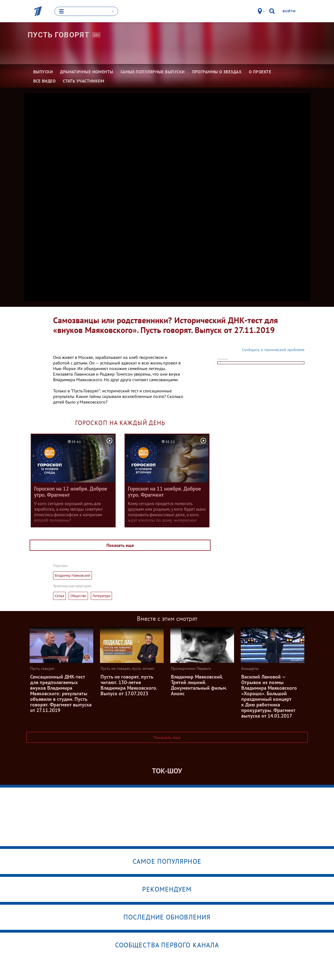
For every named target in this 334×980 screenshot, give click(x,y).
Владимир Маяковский (72, 575)
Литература (101, 596)
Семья (59, 596)
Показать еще (120, 545)
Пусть (59, 35)
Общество (78, 596)
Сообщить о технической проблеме (273, 350)
